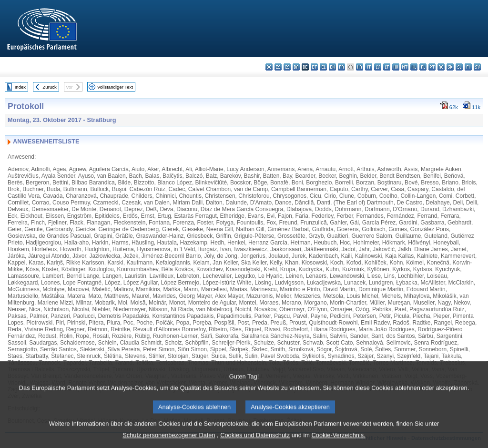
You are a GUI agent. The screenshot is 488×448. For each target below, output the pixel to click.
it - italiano (369, 67)
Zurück (50, 87)
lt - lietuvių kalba (387, 67)
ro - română (441, 67)
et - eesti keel (314, 67)
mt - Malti (405, 67)
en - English (332, 67)
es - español (278, 67)
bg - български (269, 67)
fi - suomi (468, 67)
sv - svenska (477, 67)
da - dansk (296, 67)
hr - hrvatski (360, 67)
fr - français (341, 67)
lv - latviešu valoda (378, 67)
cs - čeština (287, 67)
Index (20, 87)
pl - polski (423, 67)
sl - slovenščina (459, 67)
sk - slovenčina (450, 67)
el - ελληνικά (323, 67)
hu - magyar (396, 67)
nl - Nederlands (414, 67)
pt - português (432, 67)
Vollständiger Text (115, 87)
